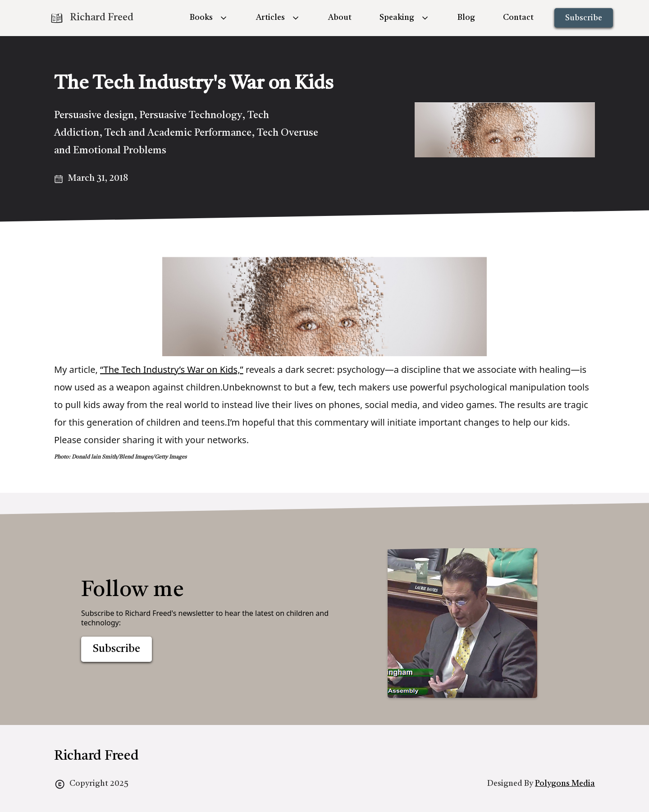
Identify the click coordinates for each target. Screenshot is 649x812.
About (340, 18)
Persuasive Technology (191, 115)
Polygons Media (565, 784)
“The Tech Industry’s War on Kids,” (172, 369)
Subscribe (584, 18)
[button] (209, 18)
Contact (518, 18)
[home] (91, 18)
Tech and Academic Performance (178, 133)
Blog (466, 18)
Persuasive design (94, 115)
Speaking (397, 18)
